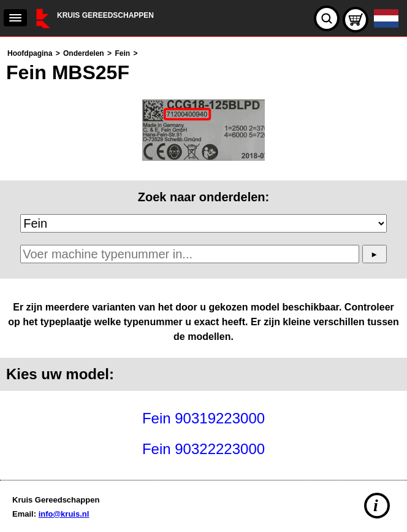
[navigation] (15, 18)
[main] (203, 255)
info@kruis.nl (64, 514)
